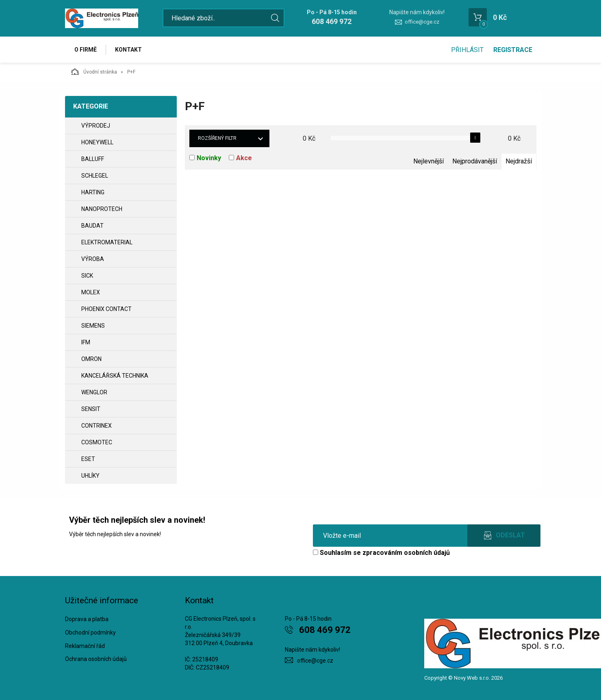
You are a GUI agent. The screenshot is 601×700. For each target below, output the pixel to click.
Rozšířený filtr (217, 138)
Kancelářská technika (115, 376)
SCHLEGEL (95, 176)
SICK (87, 276)
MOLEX (91, 292)
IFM (86, 342)
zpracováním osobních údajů (406, 553)
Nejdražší (519, 161)
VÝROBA (93, 259)
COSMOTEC (97, 442)
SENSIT (91, 409)
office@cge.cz (422, 22)
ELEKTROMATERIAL (107, 242)
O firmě (86, 50)
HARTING (93, 192)
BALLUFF (93, 159)
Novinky (209, 158)
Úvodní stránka (94, 72)
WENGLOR (94, 392)
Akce (244, 158)
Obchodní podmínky (90, 633)
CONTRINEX (97, 426)
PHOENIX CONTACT (106, 309)
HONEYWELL (97, 142)
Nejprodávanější (475, 161)
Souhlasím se (381, 553)
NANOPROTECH (102, 209)
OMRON (91, 359)
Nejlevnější (429, 161)
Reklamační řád (85, 646)
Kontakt (128, 50)
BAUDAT (92, 226)
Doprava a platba (87, 619)
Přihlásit (467, 50)
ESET (88, 459)
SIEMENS (93, 326)
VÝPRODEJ (96, 126)
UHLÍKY (90, 476)
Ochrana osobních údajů (96, 659)
